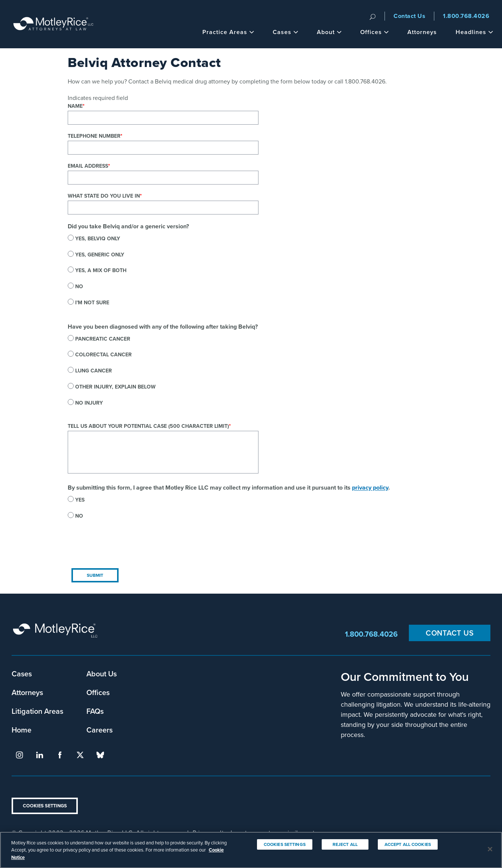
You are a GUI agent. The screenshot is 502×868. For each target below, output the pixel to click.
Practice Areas (228, 32)
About (329, 32)
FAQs (95, 711)
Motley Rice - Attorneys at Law (53, 24)
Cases (285, 32)
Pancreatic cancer (103, 339)
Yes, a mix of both (101, 270)
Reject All (345, 852)
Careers (100, 730)
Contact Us (409, 16)
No (79, 286)
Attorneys (422, 32)
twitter (80, 755)
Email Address (88, 166)
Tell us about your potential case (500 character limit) (148, 426)
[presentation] (125, 550)
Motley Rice (56, 634)
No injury (89, 403)
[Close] (490, 856)
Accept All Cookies (408, 852)
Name (75, 106)
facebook (60, 755)
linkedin (40, 755)
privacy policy (370, 488)
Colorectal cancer (103, 354)
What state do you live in (104, 196)
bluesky (100, 755)
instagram (19, 755)
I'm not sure (92, 302)
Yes (80, 500)
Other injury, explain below (115, 387)
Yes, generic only (100, 255)
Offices (374, 32)
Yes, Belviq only (98, 238)
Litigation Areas (37, 711)
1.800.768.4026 (466, 16)
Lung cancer (94, 371)
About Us (102, 674)
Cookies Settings (45, 806)
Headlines (474, 32)
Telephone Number (94, 136)
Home (22, 730)
